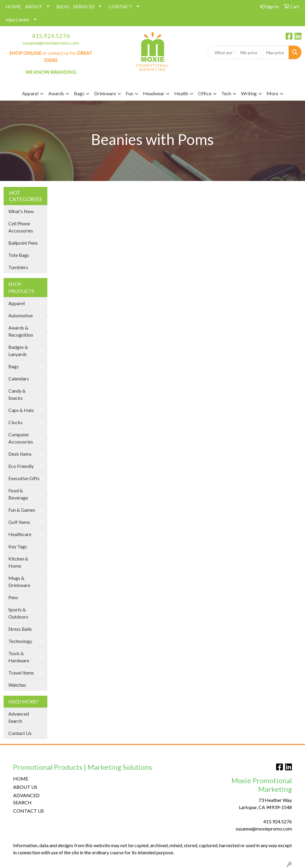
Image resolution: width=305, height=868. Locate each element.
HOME (13, 6)
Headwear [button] (154, 93)
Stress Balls (20, 629)
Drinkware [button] (105, 93)
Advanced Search (19, 717)
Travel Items (21, 673)
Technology (20, 641)
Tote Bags (19, 255)
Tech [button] (226, 93)
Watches (17, 685)
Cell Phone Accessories (21, 227)
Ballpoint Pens (23, 243)
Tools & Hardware (19, 657)
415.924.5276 (51, 36)
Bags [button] (79, 93)
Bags (14, 366)
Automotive (21, 315)
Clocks (15, 422)
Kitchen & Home (18, 562)
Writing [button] (249, 93)
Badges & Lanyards (18, 351)
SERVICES (84, 6)
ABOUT (34, 6)
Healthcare (20, 534)
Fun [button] (129, 93)
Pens (13, 597)
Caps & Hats (21, 410)
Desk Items (20, 454)
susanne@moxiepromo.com (51, 43)
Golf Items (19, 522)
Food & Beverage (18, 494)
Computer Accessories (21, 438)
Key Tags (18, 546)
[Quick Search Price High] (276, 52)
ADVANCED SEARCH (26, 799)
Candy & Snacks (17, 394)
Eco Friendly (21, 466)
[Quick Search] (222, 52)
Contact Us (20, 733)
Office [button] (205, 93)
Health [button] (181, 93)
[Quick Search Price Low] (250, 52)
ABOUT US (25, 787)
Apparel (17, 303)
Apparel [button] (30, 93)
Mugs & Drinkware (19, 581)
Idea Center (18, 19)
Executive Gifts (24, 478)
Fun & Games (22, 510)
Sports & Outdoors (18, 613)
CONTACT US (28, 811)
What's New (21, 211)
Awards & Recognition (21, 331)
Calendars (19, 378)
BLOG (63, 6)
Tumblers (18, 267)
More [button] (272, 93)
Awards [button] (56, 93)
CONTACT (120, 6)
